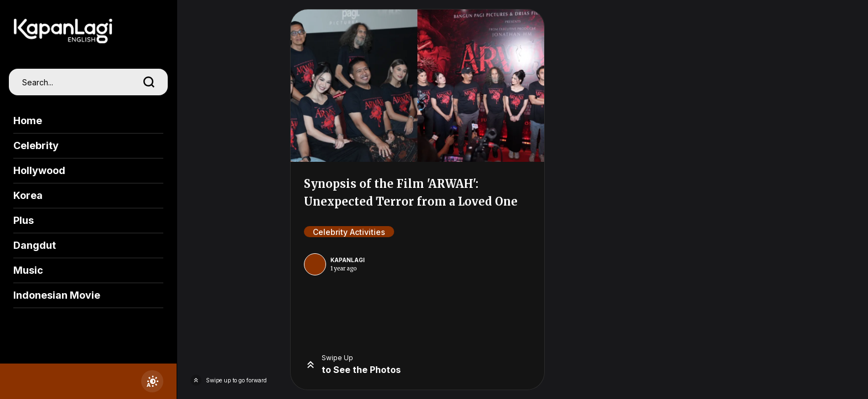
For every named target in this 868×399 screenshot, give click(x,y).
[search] (149, 82)
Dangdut (35, 245)
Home (28, 121)
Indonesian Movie (57, 295)
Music (28, 270)
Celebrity (36, 145)
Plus (24, 220)
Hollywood (39, 170)
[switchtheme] (152, 381)
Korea (28, 195)
